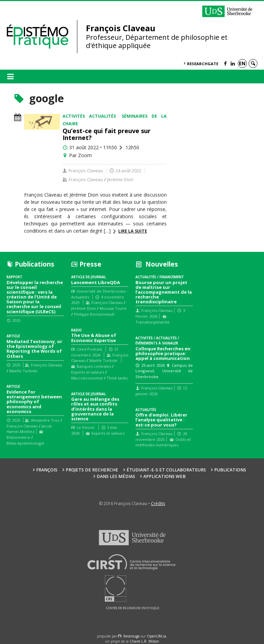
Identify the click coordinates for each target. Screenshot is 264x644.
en (242, 63)
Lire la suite (133, 231)
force (131, 636)
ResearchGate (203, 64)
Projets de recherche (92, 470)
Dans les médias (116, 476)
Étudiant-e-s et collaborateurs (166, 470)
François (47, 470)
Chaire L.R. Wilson (144, 641)
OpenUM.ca (156, 636)
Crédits (158, 504)
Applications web (164, 476)
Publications (230, 470)
